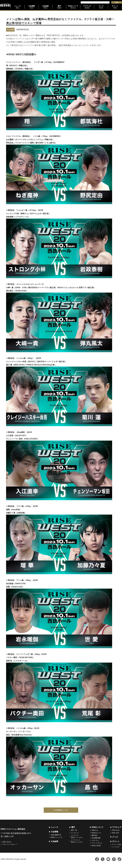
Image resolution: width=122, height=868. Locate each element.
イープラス (116, 847)
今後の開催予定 (56, 835)
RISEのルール (96, 833)
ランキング (75, 833)
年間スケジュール (57, 837)
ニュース (55, 827)
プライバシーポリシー (10, 844)
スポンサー (95, 840)
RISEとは (95, 830)
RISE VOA (116, 833)
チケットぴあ (116, 844)
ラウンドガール (97, 843)
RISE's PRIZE (96, 846)
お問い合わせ (7, 842)
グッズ (115, 837)
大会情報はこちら (61, 810)
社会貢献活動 (96, 838)
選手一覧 (74, 830)
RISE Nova (116, 830)
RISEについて (98, 827)
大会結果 (55, 841)
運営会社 (95, 835)
